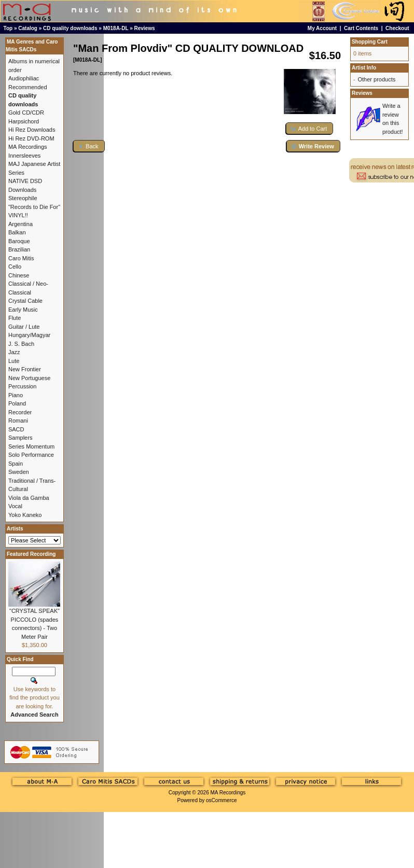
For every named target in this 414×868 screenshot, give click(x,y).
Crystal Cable (25, 301)
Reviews (145, 28)
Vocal (15, 506)
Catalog (28, 28)
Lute (14, 361)
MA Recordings (228, 793)
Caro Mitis (21, 258)
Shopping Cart (370, 42)
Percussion (22, 386)
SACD (16, 429)
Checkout (397, 28)
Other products (376, 79)
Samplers (20, 438)
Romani (18, 421)
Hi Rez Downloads (32, 130)
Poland (17, 403)
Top (8, 28)
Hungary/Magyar (29, 335)
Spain (16, 464)
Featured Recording (31, 554)
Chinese (19, 275)
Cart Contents (361, 28)
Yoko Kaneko (25, 515)
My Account (322, 28)
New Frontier (25, 369)
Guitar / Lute (24, 327)
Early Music (23, 310)
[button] (310, 128)
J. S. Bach (21, 344)
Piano (16, 395)
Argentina (20, 224)
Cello (15, 267)
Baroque (19, 241)
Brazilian (19, 249)
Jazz (14, 352)
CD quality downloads (70, 28)
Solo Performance (31, 455)
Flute (15, 318)
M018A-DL (116, 28)
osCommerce (221, 800)
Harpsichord (24, 121)
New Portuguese (29, 378)
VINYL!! (18, 215)
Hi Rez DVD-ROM (31, 138)
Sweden (19, 472)
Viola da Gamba (29, 498)
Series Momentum (31, 446)
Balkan (17, 232)
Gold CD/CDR (26, 113)
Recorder (20, 412)
